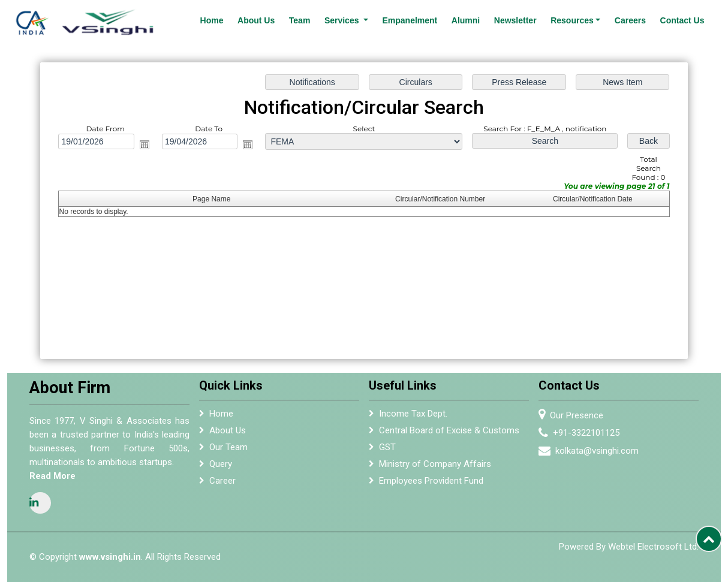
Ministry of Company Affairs (435, 467)
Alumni (466, 20)
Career (222, 484)
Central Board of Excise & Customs (449, 433)
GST (387, 450)
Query (221, 467)
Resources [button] (572, 20)
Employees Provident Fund (431, 484)
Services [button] (343, 20)
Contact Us (682, 20)
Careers (630, 20)
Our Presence (580, 415)
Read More (49, 476)
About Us (256, 20)
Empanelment (410, 20)
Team (300, 20)
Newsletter (515, 20)
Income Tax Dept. (413, 417)
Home (212, 20)
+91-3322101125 (590, 433)
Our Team (228, 450)
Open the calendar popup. (145, 144)
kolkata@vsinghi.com (601, 451)
